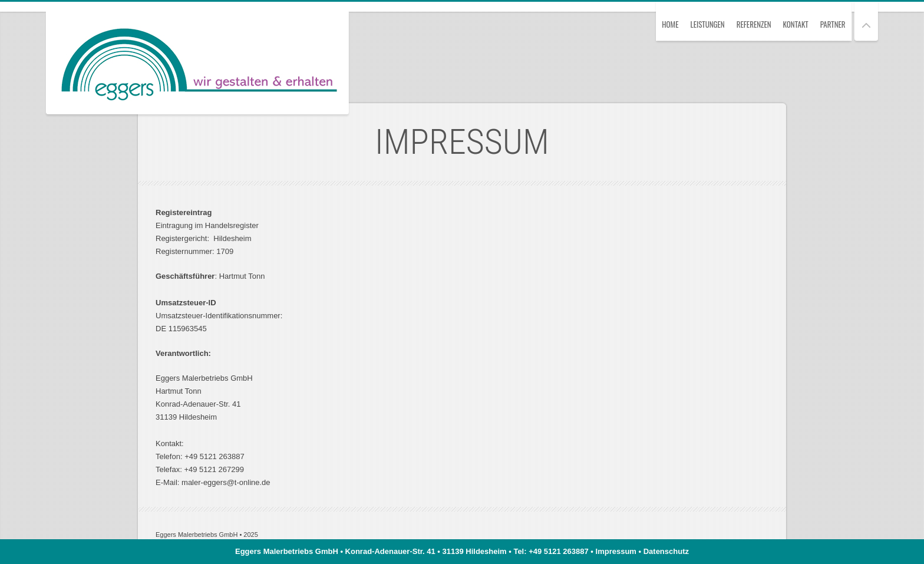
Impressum (616, 551)
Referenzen (754, 24)
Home (670, 24)
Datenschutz (666, 551)
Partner (833, 24)
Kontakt (796, 24)
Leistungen (707, 24)
